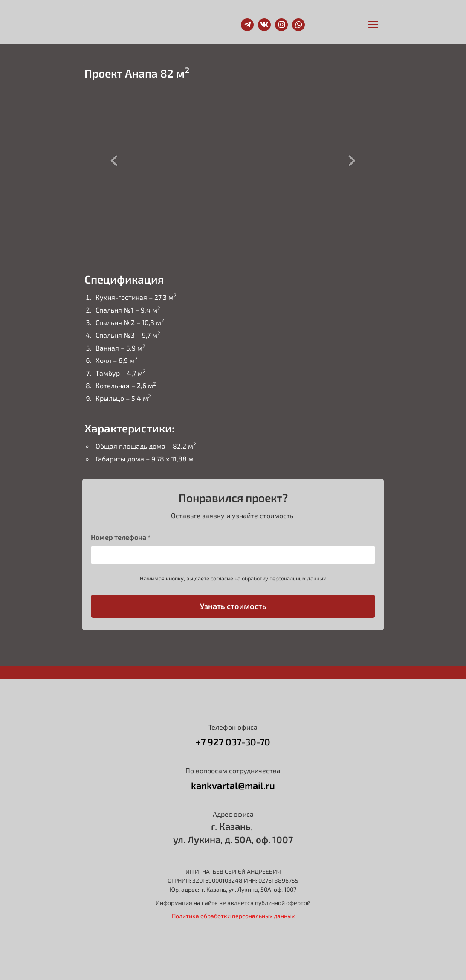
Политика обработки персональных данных (233, 916)
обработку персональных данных (284, 578)
